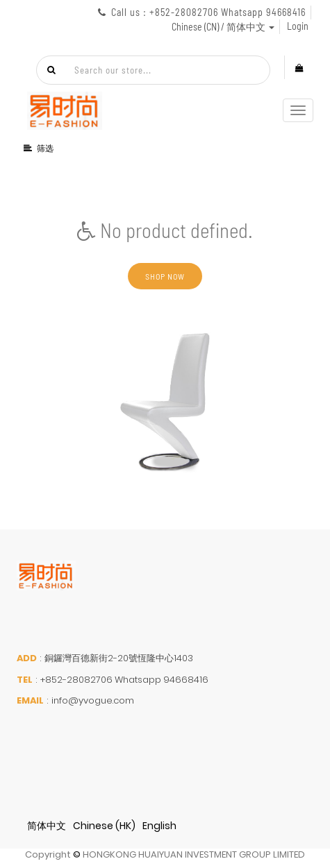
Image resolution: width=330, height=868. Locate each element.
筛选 (39, 148)
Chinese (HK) (104, 826)
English (159, 826)
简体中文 (47, 826)
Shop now (165, 276)
